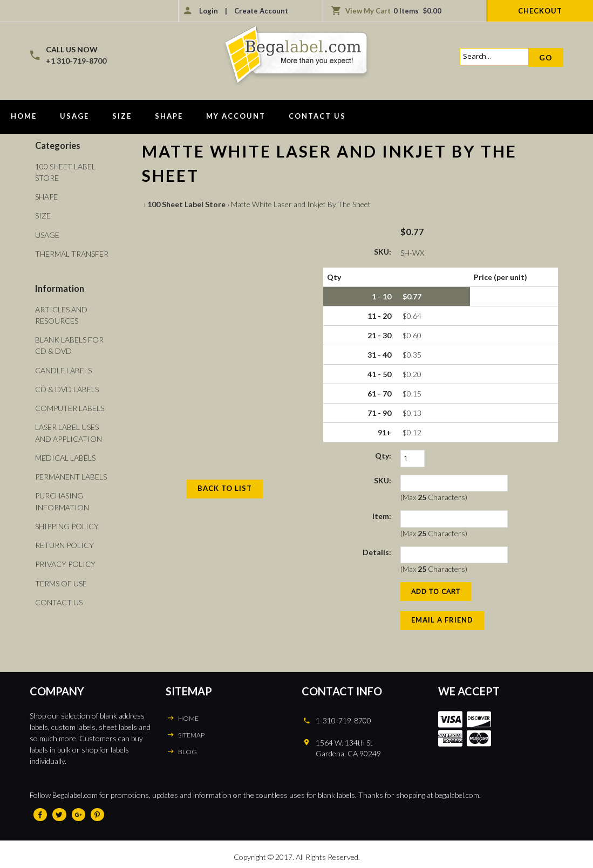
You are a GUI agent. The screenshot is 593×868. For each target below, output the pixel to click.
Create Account (261, 11)
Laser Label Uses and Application (69, 431)
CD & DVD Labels (67, 388)
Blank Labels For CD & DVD (69, 344)
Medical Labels (65, 456)
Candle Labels (63, 369)
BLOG (187, 752)
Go (546, 57)
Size (122, 116)
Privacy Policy (65, 561)
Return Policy (64, 542)
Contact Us (317, 116)
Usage (74, 116)
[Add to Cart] (436, 592)
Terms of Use (61, 580)
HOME (188, 718)
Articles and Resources (61, 314)
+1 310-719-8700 (76, 61)
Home (24, 116)
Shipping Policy (67, 524)
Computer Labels (70, 406)
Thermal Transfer (72, 253)
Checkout (540, 11)
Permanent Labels (71, 474)
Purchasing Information (62, 499)
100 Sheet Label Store (186, 204)
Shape (169, 116)
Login (209, 11)
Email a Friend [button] (442, 620)
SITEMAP (191, 735)
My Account (236, 116)
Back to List (225, 488)
